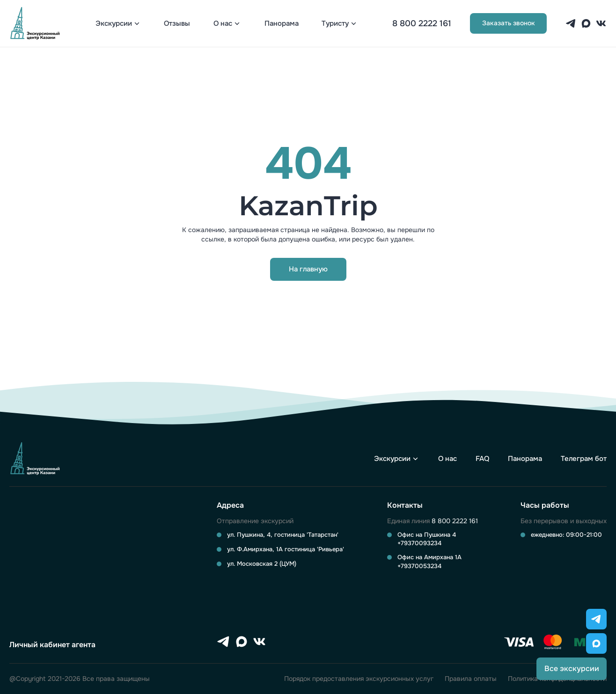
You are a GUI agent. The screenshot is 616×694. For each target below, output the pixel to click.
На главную (308, 269)
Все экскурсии (572, 668)
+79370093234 (419, 543)
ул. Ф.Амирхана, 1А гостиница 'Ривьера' (286, 549)
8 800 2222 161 (422, 23)
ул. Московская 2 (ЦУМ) (262, 564)
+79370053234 (419, 566)
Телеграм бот (584, 459)
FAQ (482, 459)
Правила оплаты (471, 679)
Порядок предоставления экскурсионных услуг (359, 679)
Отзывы (177, 24)
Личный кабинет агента (52, 645)
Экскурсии (114, 24)
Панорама (282, 24)
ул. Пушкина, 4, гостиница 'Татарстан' (283, 535)
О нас (223, 24)
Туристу (335, 24)
